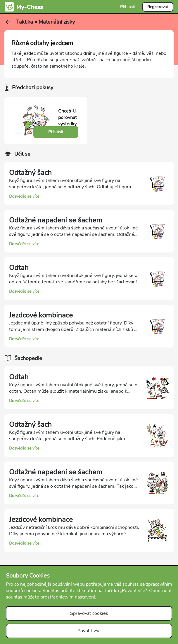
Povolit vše (89, 631)
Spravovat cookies (89, 613)
